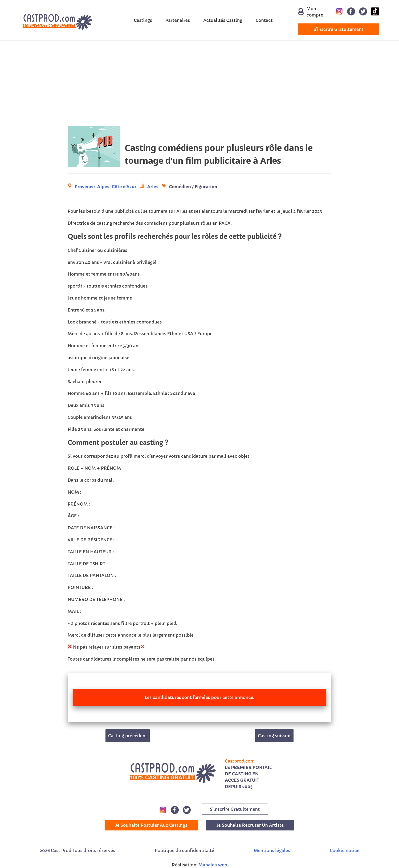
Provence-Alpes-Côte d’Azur (105, 187)
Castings (143, 20)
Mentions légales (272, 850)
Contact (264, 20)
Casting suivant (274, 736)
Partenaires (178, 20)
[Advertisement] (199, 83)
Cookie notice (345, 850)
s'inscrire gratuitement (338, 29)
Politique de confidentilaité (184, 850)
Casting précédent (128, 736)
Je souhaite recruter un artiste (250, 825)
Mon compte (308, 12)
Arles (153, 187)
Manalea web (213, 865)
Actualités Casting (223, 20)
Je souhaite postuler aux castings (151, 825)
